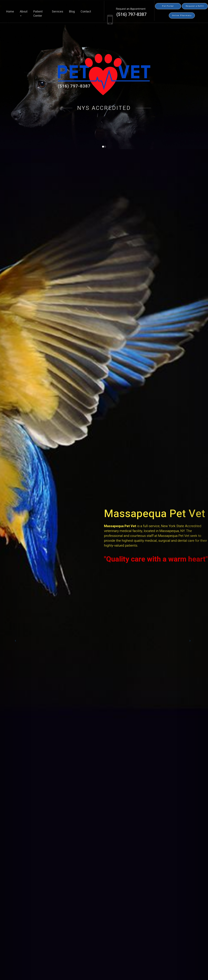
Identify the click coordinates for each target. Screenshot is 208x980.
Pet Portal (168, 6)
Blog (72, 12)
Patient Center (38, 14)
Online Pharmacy (182, 15)
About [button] (24, 13)
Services (58, 12)
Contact (86, 12)
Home (10, 12)
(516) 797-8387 (131, 15)
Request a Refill (195, 6)
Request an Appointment (131, 9)
